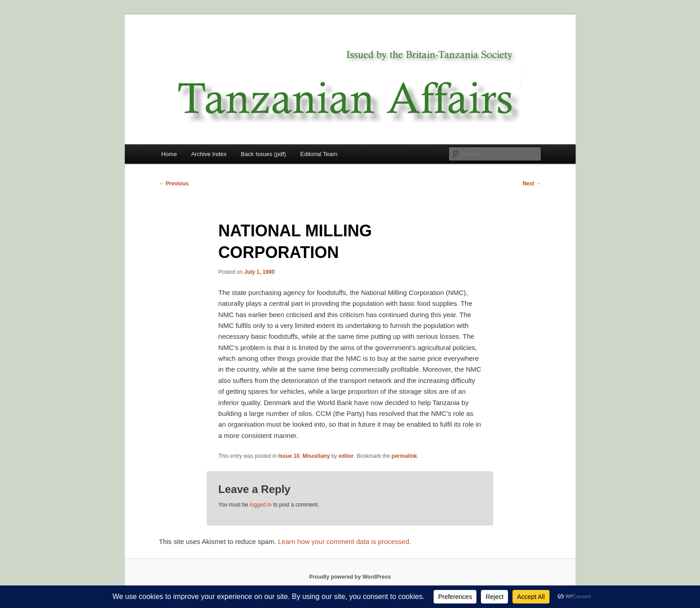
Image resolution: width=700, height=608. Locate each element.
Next (532, 184)
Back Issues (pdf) (263, 154)
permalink (405, 456)
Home (169, 154)
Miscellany (316, 456)
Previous (174, 184)
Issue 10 (289, 456)
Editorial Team (319, 154)
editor (346, 456)
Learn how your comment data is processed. (345, 541)
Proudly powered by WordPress (350, 577)
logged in (261, 505)
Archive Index (209, 154)
